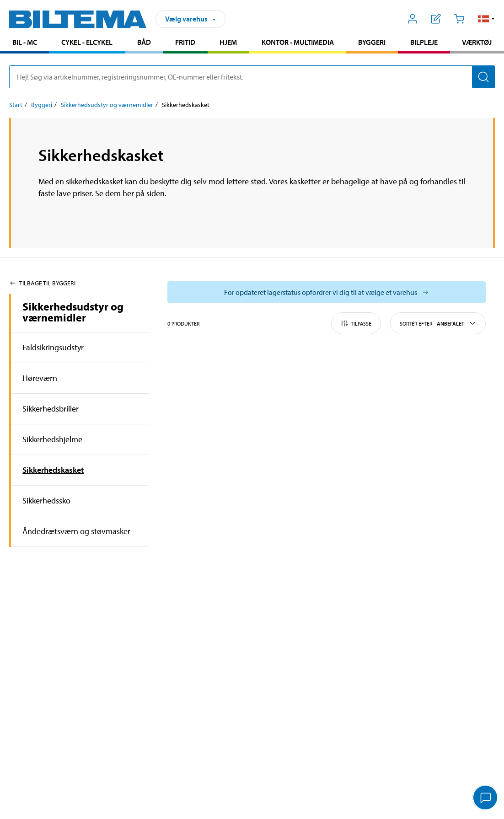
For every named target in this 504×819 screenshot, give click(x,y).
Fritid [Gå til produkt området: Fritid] (185, 42)
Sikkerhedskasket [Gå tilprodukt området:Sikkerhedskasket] (53, 470)
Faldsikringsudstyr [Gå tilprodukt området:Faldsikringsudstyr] (53, 347)
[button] (486, 19)
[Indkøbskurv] (459, 19)
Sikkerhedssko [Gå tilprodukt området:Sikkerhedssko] (46, 500)
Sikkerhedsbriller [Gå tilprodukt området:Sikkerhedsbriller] (51, 409)
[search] (252, 77)
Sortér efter (438, 323)
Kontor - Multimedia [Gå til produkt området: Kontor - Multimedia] (298, 42)
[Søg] (483, 77)
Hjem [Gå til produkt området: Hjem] (228, 42)
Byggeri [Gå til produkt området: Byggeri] (372, 42)
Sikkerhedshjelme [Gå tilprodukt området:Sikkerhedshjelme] (52, 439)
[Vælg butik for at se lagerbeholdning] (327, 292)
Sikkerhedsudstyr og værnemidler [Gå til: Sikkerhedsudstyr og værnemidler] (107, 105)
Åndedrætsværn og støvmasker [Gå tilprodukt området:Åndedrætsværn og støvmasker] (76, 531)
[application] (486, 798)
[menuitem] (24, 43)
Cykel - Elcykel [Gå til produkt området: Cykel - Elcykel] (87, 42)
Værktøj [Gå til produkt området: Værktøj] (477, 42)
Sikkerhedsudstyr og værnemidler (73, 312)
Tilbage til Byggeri (42, 283)
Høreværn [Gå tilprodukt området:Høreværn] (40, 378)
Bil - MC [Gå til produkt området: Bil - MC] (25, 42)
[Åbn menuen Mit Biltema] (413, 19)
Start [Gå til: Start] (16, 105)
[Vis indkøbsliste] (436, 19)
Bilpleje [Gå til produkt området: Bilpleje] (424, 42)
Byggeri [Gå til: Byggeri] (42, 105)
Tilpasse (356, 323)
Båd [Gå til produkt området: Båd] (144, 42)
